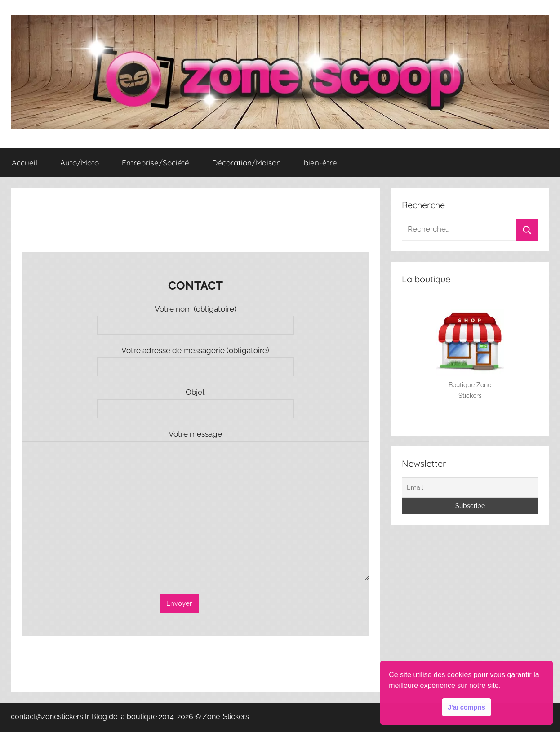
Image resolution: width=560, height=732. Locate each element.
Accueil (24, 163)
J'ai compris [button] (466, 707)
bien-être (320, 163)
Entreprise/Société (156, 163)
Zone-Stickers (226, 716)
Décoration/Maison (247, 163)
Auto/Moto (80, 163)
